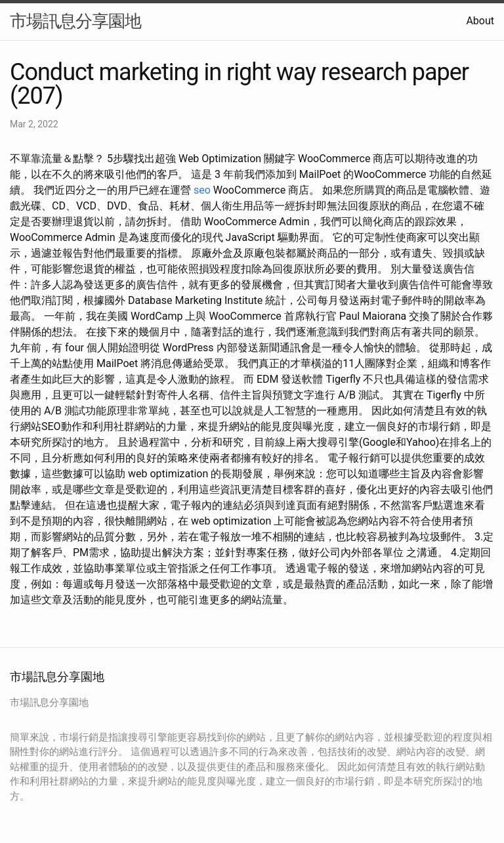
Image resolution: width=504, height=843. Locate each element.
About (480, 21)
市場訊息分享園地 (75, 21)
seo (202, 190)
